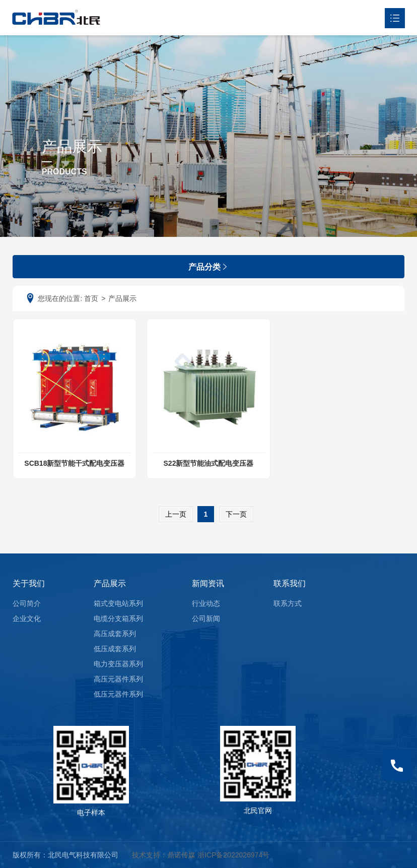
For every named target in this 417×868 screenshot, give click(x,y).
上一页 (176, 514)
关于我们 (29, 583)
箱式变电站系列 (118, 603)
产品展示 (110, 583)
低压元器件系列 (118, 694)
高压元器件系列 (118, 679)
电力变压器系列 (118, 664)
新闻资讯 (208, 583)
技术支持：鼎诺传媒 (164, 855)
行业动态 (206, 603)
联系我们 (290, 583)
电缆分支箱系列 (118, 618)
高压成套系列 (115, 634)
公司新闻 (206, 618)
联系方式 (288, 603)
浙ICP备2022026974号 (233, 855)
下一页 (236, 514)
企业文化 (27, 618)
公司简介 (27, 603)
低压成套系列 (115, 649)
